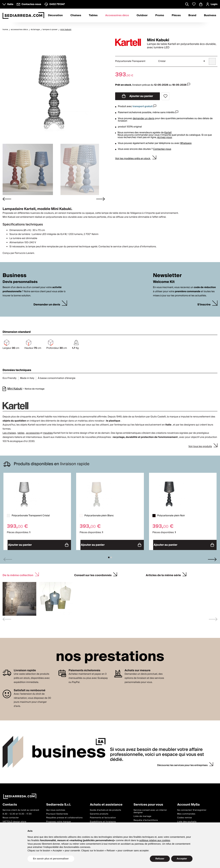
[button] (28, 169)
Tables (93, 15)
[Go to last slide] (7, 199)
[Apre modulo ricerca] (187, 5)
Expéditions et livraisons (103, 820)
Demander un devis (47, 305)
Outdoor (142, 15)
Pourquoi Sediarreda (57, 812)
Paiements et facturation (103, 816)
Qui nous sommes (56, 808)
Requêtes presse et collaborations (64, 816)
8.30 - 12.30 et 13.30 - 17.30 (17, 812)
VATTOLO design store (14, 820)
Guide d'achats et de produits (106, 808)
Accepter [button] (182, 859)
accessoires (33, 433)
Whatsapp (186, 143)
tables (21, 433)
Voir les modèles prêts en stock (133, 159)
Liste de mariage (142, 815)
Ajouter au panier (138, 96)
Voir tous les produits (200, 446)
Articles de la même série (163, 573)
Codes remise (185, 816)
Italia (10, 4)
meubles (48, 433)
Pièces (176, 15)
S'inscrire (204, 305)
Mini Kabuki (15, 389)
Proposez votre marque (59, 820)
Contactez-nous (162, 149)
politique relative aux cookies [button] (155, 840)
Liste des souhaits (187, 820)
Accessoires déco (117, 15)
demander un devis (144, 118)
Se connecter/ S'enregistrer (192, 808)
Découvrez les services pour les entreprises (183, 764)
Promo (160, 15)
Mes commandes (186, 812)
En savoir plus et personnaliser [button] (51, 859)
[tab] (109, 556)
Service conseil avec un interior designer (150, 810)
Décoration (55, 15)
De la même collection (18, 573)
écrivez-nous (165, 137)
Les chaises (9, 433)
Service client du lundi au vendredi (21, 808)
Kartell (168, 133)
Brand (192, 15)
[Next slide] (101, 199)
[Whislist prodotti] (194, 4)
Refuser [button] (160, 859)
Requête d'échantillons (146, 819)
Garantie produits (99, 812)
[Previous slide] (8, 558)
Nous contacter (11, 816)
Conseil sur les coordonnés (93, 573)
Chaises (76, 15)
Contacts (10, 803)
